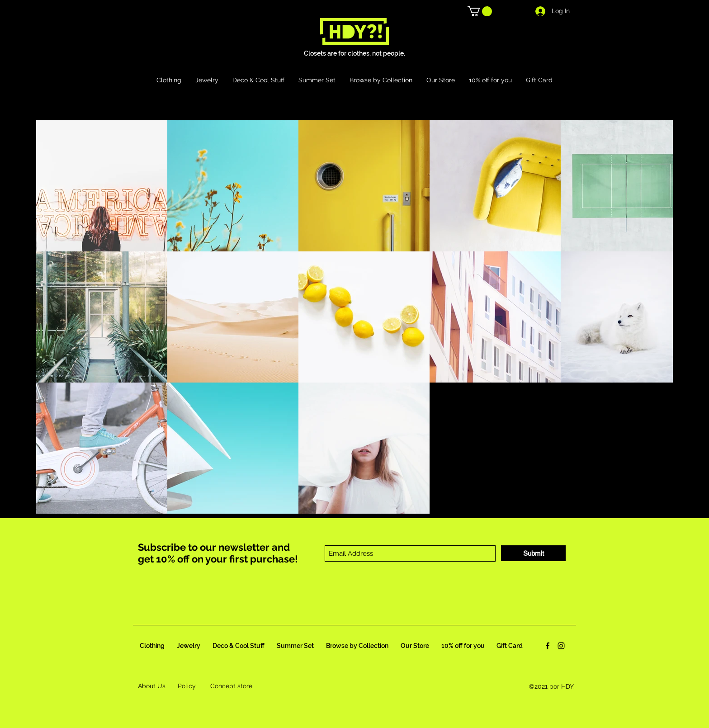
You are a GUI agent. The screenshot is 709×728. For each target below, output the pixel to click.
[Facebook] (548, 646)
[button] (480, 11)
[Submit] (533, 553)
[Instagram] (561, 646)
